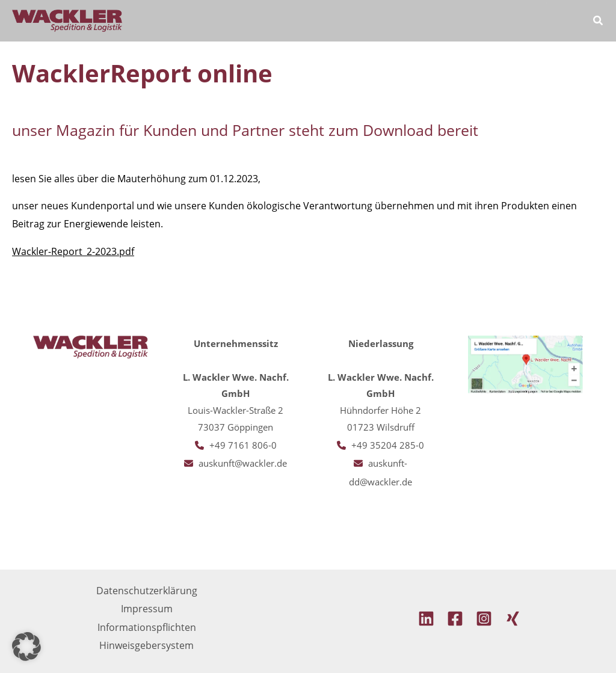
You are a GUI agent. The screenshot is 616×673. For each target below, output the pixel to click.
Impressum (147, 608)
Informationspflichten (147, 627)
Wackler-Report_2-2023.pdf (73, 251)
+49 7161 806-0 (243, 445)
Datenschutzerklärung (147, 590)
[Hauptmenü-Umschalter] (564, 21)
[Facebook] (455, 619)
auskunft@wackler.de (243, 463)
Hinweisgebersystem (146, 645)
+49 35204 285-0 (388, 445)
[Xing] (513, 619)
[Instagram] (484, 619)
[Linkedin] (426, 619)
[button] (599, 22)
